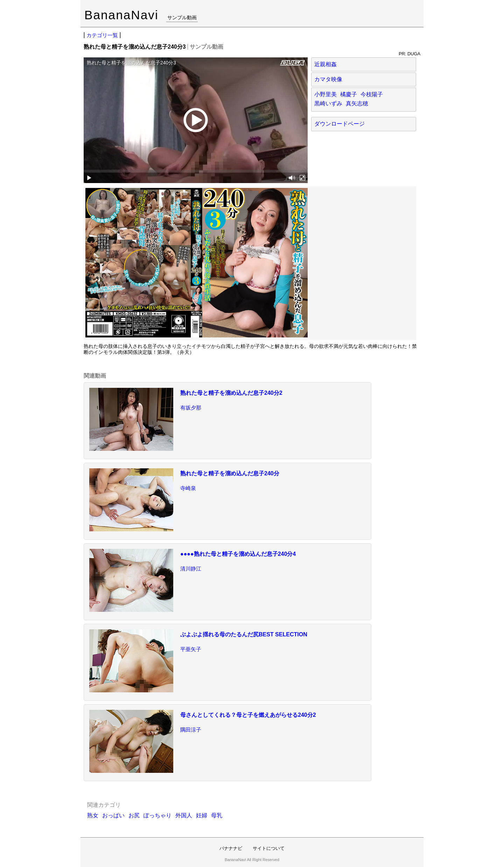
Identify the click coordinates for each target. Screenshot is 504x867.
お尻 (134, 815)
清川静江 (191, 569)
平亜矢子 (191, 649)
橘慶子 (349, 94)
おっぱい (113, 815)
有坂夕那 (191, 408)
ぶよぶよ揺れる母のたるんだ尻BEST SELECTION (244, 634)
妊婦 (202, 815)
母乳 (217, 815)
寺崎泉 (188, 488)
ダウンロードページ (339, 124)
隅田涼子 (191, 730)
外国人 (184, 815)
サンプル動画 (182, 18)
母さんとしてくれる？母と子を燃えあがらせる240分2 (248, 715)
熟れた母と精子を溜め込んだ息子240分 (230, 473)
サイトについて (269, 848)
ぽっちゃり (157, 815)
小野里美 (325, 94)
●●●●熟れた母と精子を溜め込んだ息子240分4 (238, 554)
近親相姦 (325, 64)
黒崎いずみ (328, 103)
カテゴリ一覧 (102, 35)
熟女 (93, 815)
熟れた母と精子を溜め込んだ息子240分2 (231, 393)
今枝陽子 (372, 94)
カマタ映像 (328, 79)
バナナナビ (231, 848)
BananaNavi (121, 15)
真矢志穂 (357, 103)
